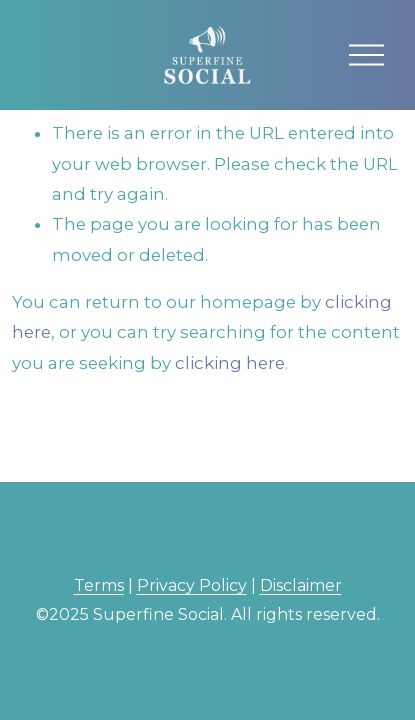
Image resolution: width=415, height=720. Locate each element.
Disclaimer (301, 585)
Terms (99, 585)
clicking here (230, 363)
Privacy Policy (192, 585)
